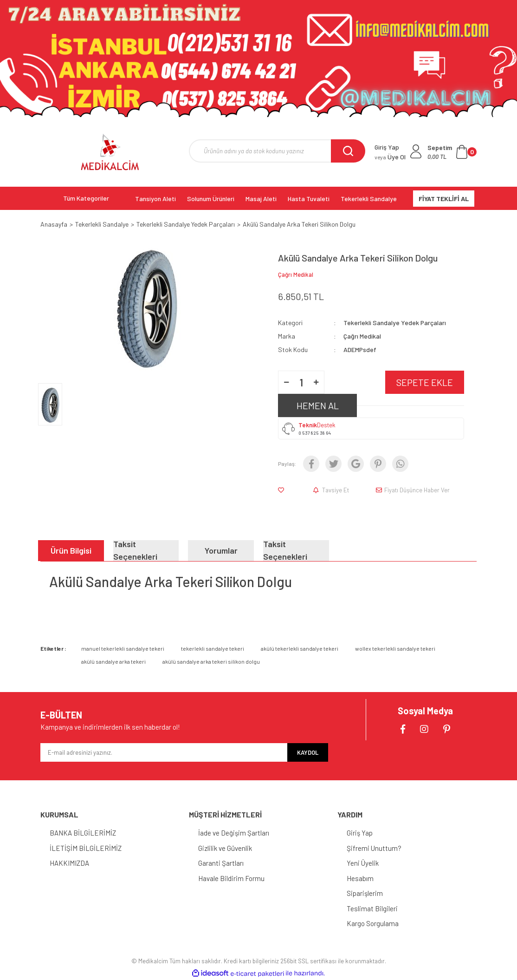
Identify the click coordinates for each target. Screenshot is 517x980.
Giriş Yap (360, 833)
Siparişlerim (365, 893)
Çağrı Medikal (296, 274)
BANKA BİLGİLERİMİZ (83, 833)
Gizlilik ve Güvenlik (225, 848)
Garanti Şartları (221, 863)
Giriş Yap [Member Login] (387, 147)
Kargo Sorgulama (373, 923)
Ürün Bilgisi (71, 550)
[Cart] (452, 152)
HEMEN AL (318, 405)
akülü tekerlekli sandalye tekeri (300, 648)
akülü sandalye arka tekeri (113, 661)
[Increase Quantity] (316, 382)
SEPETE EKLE (425, 382)
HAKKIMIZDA (69, 863)
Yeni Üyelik (363, 863)
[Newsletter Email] (164, 752)
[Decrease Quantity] (286, 382)
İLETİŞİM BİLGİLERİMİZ (86, 848)
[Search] (277, 151)
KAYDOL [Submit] (308, 752)
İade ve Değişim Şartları (234, 833)
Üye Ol (390, 157)
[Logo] (110, 152)
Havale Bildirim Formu (231, 878)
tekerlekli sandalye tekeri (213, 648)
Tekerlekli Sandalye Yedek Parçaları (395, 323)
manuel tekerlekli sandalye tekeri (123, 648)
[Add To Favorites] (283, 490)
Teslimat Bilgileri (372, 908)
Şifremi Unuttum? (374, 848)
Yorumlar (221, 550)
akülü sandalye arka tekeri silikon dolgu (211, 661)
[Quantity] (301, 382)
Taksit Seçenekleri (135, 551)
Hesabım (360, 878)
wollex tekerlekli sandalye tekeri (395, 648)
